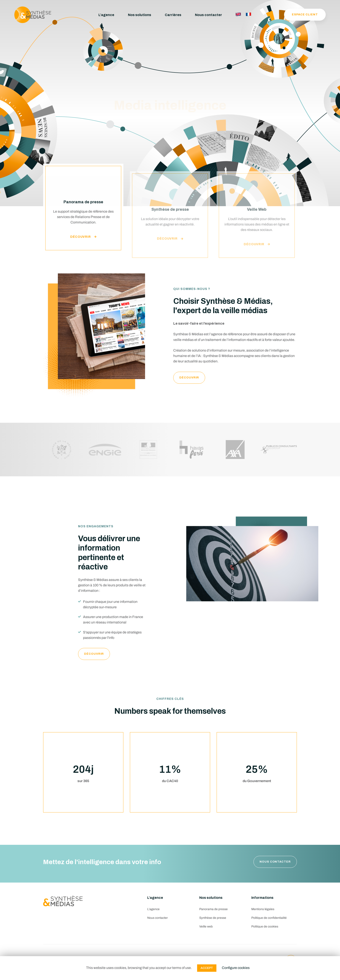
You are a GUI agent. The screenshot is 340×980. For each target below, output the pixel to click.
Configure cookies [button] (236, 968)
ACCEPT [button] (207, 968)
